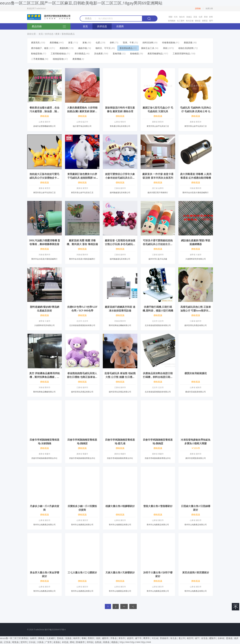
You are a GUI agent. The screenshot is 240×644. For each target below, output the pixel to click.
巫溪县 (57, 642)
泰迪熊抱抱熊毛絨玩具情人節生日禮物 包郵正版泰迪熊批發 (82, 377)
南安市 (190, 638)
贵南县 (60, 638)
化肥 (201, 17)
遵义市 (182, 638)
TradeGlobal (39, 630)
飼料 (211, 17)
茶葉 (195, 17)
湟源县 (68, 638)
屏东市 (122, 638)
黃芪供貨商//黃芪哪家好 (196, 572)
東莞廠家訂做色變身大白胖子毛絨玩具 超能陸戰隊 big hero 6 (82, 178)
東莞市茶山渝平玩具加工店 (158, 126)
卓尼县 (65, 642)
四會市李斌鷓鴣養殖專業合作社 (44, 458)
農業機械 (54, 42)
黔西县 (25, 638)
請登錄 (198, 9)
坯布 (176, 17)
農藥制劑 (64, 48)
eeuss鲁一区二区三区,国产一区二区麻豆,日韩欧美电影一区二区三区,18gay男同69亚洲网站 (81, 3)
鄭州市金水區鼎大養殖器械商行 (196, 193)
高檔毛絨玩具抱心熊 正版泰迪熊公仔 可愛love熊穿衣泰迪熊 (196, 311)
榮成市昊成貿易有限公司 (196, 392)
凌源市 (130, 638)
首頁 (85, 26)
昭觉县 (15, 642)
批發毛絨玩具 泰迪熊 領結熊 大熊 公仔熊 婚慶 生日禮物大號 (120, 377)
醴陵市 (213, 638)
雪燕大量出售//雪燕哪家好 (158, 506)
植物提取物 (58, 59)
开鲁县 (113, 638)
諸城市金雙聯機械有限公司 (44, 126)
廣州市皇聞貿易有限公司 (196, 458)
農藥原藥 (188, 42)
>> (124, 606)
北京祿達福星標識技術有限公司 (82, 325)
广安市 (48, 642)
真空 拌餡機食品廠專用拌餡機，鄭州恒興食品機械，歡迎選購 (44, 377)
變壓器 (205, 21)
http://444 (125, 642)
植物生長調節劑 (186, 48)
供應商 (120, 26)
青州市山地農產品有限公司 (44, 525)
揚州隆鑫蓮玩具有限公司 (120, 193)
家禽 (85, 42)
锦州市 (76, 638)
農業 (57, 34)
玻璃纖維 (172, 21)
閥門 (211, 21)
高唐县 (106, 642)
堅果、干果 (128, 42)
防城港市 (80, 642)
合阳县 (98, 642)
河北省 (155, 638)
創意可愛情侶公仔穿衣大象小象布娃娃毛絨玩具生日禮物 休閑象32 (120, 178)
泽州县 (90, 642)
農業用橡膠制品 (155, 53)
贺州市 (24, 642)
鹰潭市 (146, 638)
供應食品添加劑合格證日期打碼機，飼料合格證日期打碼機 (158, 377)
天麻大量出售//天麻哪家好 (120, 572)
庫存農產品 (80, 53)
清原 (98, 638)
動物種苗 (135, 53)
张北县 (173, 638)
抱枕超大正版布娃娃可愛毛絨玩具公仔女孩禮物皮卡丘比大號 (44, 178)
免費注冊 (209, 9)
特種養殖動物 (169, 42)
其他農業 (98, 53)
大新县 (40, 642)
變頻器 (198, 21)
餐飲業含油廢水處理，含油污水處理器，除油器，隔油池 (44, 111)
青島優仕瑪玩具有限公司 (120, 126)
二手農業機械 (38, 59)
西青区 (91, 638)
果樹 (206, 17)
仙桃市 (33, 638)
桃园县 (115, 642)
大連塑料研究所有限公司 (196, 259)
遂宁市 (138, 638)
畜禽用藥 (117, 53)
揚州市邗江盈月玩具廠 (158, 259)
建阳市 (105, 638)
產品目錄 (49, 27)
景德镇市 (164, 638)
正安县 (7, 642)
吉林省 (221, 638)
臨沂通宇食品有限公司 (82, 126)
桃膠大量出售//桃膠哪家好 (120, 506)
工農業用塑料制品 (181, 53)
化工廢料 (181, 21)
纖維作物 (83, 48)
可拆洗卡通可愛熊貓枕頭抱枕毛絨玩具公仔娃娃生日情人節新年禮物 (158, 244)
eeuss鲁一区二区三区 (11, 638)
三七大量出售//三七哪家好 (82, 572)
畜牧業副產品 (68, 34)
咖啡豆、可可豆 (103, 48)
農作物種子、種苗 (40, 48)
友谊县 (204, 638)
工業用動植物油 (58, 53)
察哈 (72, 642)
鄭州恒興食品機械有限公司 (120, 325)
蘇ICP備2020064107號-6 (55, 630)
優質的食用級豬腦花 (196, 373)
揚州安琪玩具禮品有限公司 (196, 325)
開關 (170, 17)
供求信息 (102, 26)
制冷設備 (190, 21)
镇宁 (197, 638)
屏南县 (41, 638)
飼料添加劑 (148, 42)
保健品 (189, 17)
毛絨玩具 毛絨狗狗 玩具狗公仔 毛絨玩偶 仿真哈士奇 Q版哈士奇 (196, 111)
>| (133, 606)
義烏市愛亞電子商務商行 (158, 193)
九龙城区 (51, 638)
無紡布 (182, 17)
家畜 (70, 42)
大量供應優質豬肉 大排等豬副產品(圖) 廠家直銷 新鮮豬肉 (82, 111)
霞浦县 (229, 638)
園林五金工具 (148, 48)
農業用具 (35, 42)
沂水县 (32, 642)
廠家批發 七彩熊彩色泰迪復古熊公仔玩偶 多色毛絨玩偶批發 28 (120, 244)
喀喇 (84, 638)
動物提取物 (37, 53)
